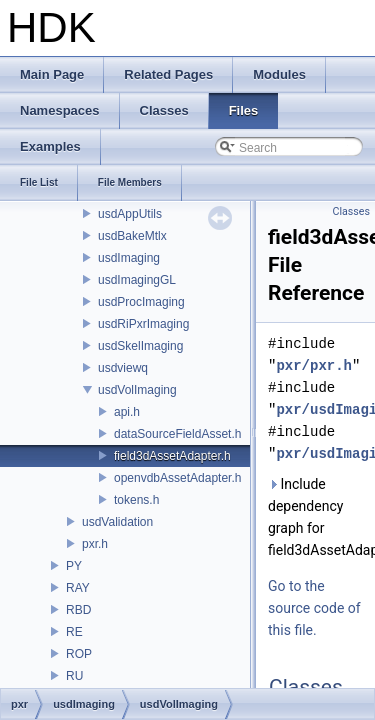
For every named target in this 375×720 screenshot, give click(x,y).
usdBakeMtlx (132, 236)
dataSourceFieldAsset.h (177, 434)
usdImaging (129, 258)
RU (74, 676)
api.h (127, 412)
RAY (78, 588)
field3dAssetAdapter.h (172, 456)
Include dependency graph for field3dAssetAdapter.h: (317, 517)
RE (74, 632)
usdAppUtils (130, 214)
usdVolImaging (137, 390)
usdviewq (123, 368)
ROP (79, 654)
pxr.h (95, 544)
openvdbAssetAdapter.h (177, 478)
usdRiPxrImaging (143, 324)
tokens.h (136, 500)
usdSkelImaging (140, 346)
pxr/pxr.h (314, 365)
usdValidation (117, 522)
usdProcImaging (141, 302)
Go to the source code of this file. (314, 608)
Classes (351, 211)
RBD (78, 610)
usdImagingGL (137, 280)
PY (74, 566)
